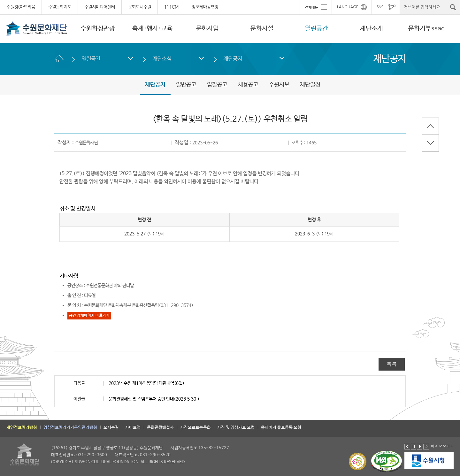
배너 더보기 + (442, 446)
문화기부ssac (426, 29)
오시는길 (111, 428)
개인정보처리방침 (22, 428)
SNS (380, 7)
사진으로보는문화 (195, 428)
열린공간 (317, 29)
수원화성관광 (98, 29)
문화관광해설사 (160, 428)
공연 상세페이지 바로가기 (89, 316)
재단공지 (233, 59)
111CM (171, 7)
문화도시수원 (140, 7)
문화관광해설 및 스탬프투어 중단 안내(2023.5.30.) (154, 399)
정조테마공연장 (205, 7)
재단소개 (372, 29)
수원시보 (279, 85)
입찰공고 (217, 85)
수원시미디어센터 (100, 7)
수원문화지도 (60, 7)
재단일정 (310, 85)
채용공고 (248, 85)
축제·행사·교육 (152, 29)
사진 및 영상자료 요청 (236, 428)
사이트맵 (133, 428)
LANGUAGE (348, 7)
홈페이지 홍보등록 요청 (281, 428)
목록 (392, 364)
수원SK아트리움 (21, 7)
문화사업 (207, 29)
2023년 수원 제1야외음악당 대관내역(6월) (146, 383)
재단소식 (162, 59)
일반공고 (186, 85)
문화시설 (262, 29)
